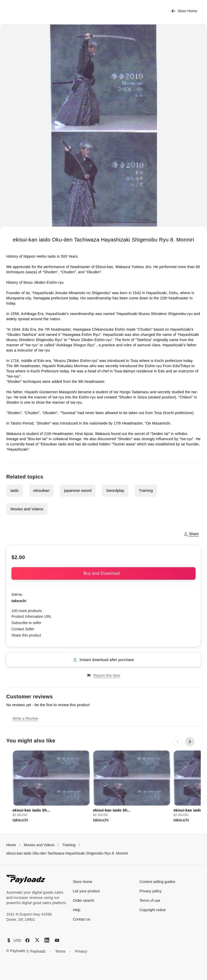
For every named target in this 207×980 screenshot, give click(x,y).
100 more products (27, 611)
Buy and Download (104, 573)
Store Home (184, 11)
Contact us (82, 919)
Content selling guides (157, 882)
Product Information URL (32, 616)
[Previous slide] (177, 742)
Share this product (26, 635)
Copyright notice (152, 910)
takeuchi (19, 601)
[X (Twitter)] (37, 940)
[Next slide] (190, 742)
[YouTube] (57, 940)
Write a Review (25, 718)
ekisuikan (42, 490)
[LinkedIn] (47, 940)
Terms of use (150, 900)
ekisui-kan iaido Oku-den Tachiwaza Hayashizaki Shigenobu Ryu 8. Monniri (67, 853)
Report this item (103, 676)
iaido (15, 490)
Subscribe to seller (26, 623)
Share (191, 534)
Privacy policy (150, 891)
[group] (51, 787)
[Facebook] (27, 940)
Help (77, 910)
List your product (86, 891)
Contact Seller (23, 629)
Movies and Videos (27, 509)
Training (146, 490)
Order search (84, 900)
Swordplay (115, 490)
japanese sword (78, 490)
